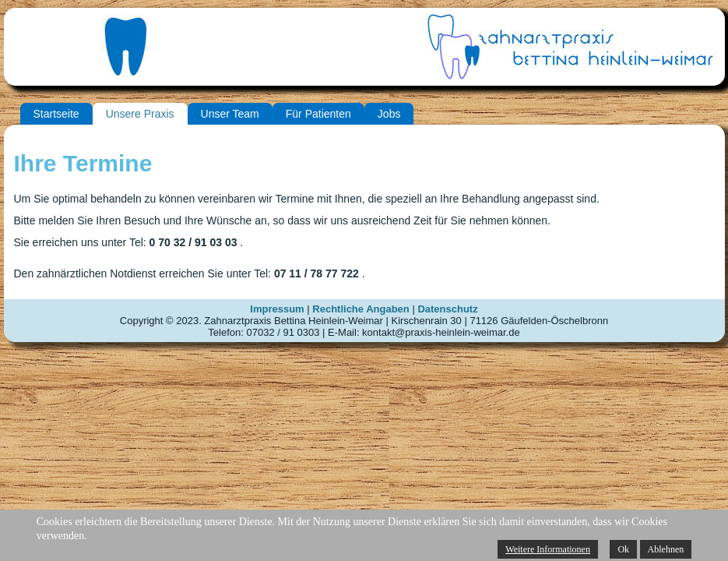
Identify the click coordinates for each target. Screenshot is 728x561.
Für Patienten (318, 114)
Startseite (56, 114)
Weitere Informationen (548, 549)
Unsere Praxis (140, 114)
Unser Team (230, 114)
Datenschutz (447, 309)
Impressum (277, 309)
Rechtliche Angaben (360, 309)
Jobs (389, 114)
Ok (623, 549)
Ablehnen (666, 549)
